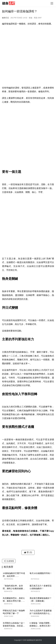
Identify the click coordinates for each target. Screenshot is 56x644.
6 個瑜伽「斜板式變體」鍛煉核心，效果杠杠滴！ (41, 624)
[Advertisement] (28, 57)
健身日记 (5, 18)
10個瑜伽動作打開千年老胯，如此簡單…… (14, 575)
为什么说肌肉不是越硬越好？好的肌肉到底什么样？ (41, 612)
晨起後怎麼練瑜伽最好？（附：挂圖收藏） (41, 599)
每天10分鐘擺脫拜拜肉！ (41, 573)
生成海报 (9, 561)
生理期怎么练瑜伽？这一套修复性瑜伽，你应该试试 (14, 624)
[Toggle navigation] (52, 3)
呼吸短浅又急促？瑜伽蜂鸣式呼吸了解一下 (14, 612)
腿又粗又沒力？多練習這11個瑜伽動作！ (41, 587)
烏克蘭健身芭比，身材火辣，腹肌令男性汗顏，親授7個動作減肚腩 (14, 600)
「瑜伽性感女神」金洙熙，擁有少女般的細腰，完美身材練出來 (14, 587)
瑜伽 (31, 18)
